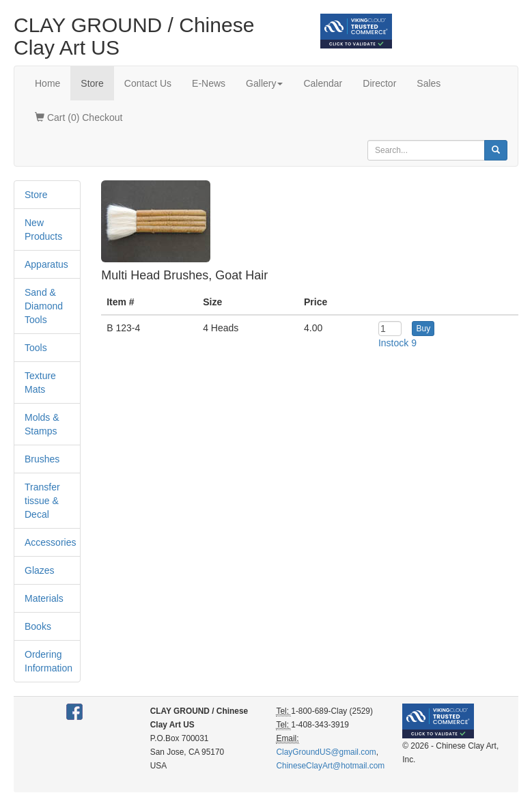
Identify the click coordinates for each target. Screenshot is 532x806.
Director (379, 83)
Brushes (42, 459)
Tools (36, 348)
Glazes (40, 570)
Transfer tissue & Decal (42, 501)
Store (92, 83)
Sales (429, 83)
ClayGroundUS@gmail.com (326, 752)
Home (47, 83)
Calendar (323, 83)
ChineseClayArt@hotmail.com (330, 766)
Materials (44, 598)
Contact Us (148, 83)
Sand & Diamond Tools (44, 306)
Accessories (50, 542)
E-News (209, 83)
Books (38, 626)
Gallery (264, 83)
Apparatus (46, 264)
